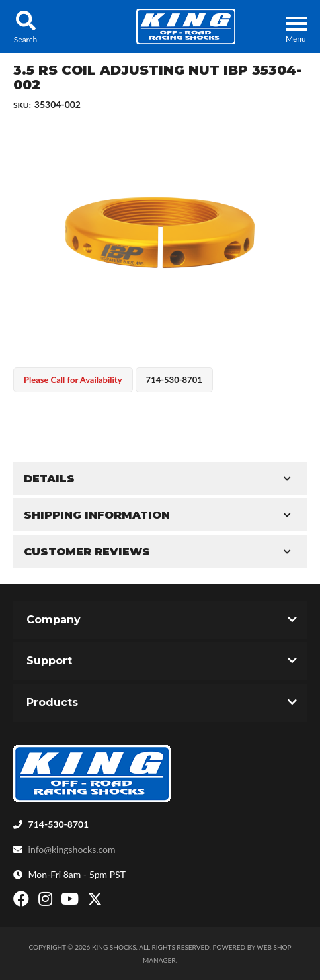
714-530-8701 (59, 824)
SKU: (22, 105)
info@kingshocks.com (72, 849)
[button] (25, 26)
